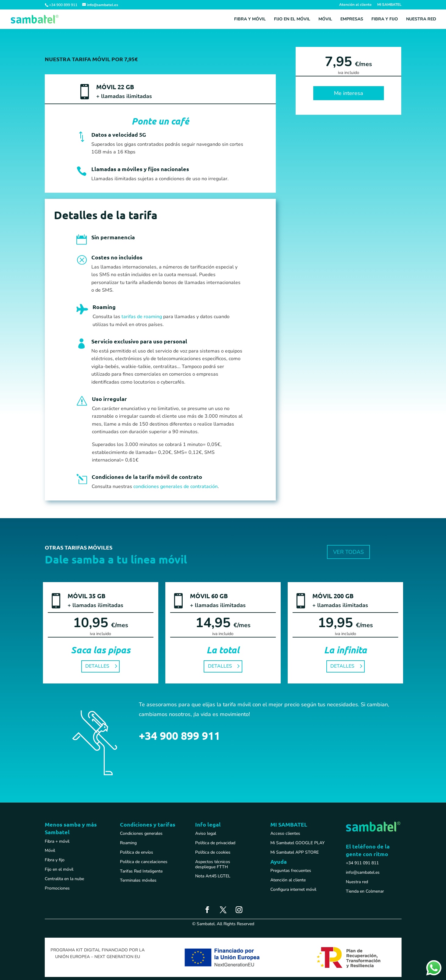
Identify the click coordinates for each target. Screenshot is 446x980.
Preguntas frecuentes (291, 871)
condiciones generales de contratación (176, 486)
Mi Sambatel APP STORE (295, 852)
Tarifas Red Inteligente (141, 871)
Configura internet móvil (293, 889)
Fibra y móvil (250, 19)
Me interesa (349, 93)
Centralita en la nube (64, 879)
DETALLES (97, 666)
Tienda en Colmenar (365, 891)
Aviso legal (206, 833)
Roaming (128, 843)
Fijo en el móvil (292, 19)
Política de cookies (213, 852)
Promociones (57, 888)
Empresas (352, 19)
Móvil (325, 19)
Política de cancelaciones (144, 862)
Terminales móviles (138, 880)
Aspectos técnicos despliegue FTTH (213, 864)
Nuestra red (421, 19)
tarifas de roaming (142, 317)
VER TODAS (348, 552)
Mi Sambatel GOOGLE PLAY (297, 843)
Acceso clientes (285, 833)
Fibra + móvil (57, 841)
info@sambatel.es (363, 872)
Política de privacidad (215, 843)
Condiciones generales (141, 833)
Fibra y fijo (385, 19)
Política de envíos (137, 852)
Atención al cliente (355, 5)
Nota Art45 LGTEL (213, 876)
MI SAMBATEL (389, 5)
